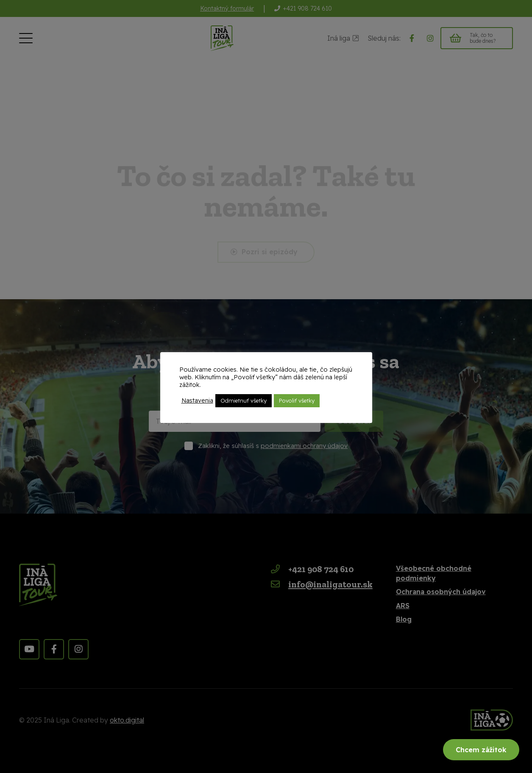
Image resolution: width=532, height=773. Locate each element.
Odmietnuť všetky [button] (244, 400)
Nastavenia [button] (197, 400)
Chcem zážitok (481, 750)
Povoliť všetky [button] (297, 400)
